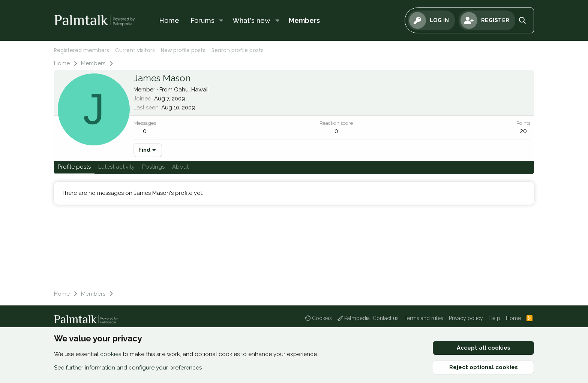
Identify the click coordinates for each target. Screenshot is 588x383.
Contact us (386, 318)
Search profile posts (238, 50)
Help (494, 318)
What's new (251, 20)
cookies (111, 354)
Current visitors (135, 50)
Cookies (319, 318)
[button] (221, 20)
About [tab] (180, 167)
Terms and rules (424, 318)
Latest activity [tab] (116, 167)
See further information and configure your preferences (128, 368)
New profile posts (183, 50)
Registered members (82, 50)
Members (304, 20)
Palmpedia (354, 318)
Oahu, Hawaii (191, 90)
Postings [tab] (153, 167)
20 (523, 131)
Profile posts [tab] (74, 167)
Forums (202, 20)
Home (169, 20)
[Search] (523, 20)
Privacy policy (466, 318)
